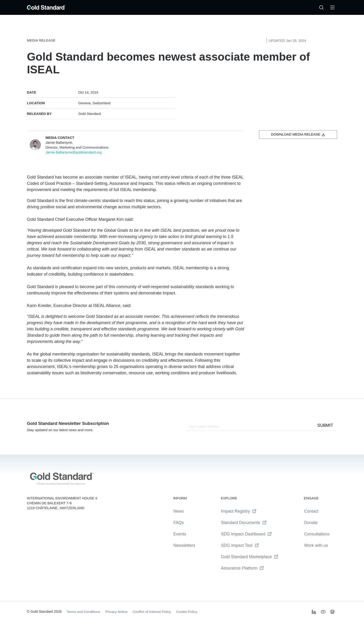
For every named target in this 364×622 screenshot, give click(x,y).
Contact (311, 511)
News (179, 511)
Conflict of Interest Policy (152, 612)
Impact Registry (239, 511)
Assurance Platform (242, 568)
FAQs (179, 523)
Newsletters (184, 545)
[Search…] (321, 7)
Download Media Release (298, 134)
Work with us (316, 545)
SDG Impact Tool (240, 545)
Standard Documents (244, 523)
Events (180, 534)
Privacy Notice (117, 612)
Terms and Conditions (83, 612)
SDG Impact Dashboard (246, 534)
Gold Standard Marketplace (250, 557)
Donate (311, 523)
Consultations (317, 534)
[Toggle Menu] (332, 7)
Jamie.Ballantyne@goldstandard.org (74, 152)
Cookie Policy (187, 612)
